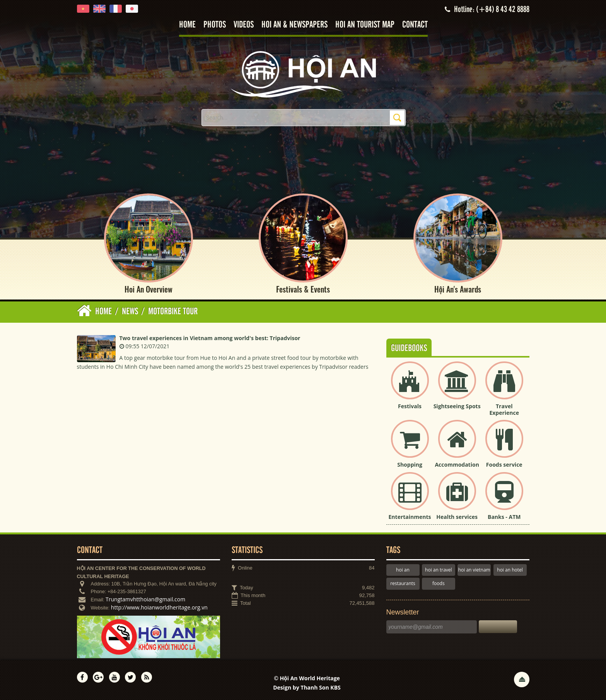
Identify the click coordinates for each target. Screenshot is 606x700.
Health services (457, 517)
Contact (415, 25)
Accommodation (457, 465)
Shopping (410, 465)
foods (439, 583)
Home (187, 25)
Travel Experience (504, 409)
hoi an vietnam (474, 570)
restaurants (403, 583)
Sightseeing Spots (457, 406)
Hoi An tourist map (365, 25)
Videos (244, 25)
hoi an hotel (510, 570)
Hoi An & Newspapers (294, 25)
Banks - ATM (504, 517)
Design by (307, 687)
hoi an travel (438, 570)
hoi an (403, 570)
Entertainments (410, 517)
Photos (215, 25)
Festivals (410, 406)
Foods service (504, 465)
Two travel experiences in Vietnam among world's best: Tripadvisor (210, 338)
